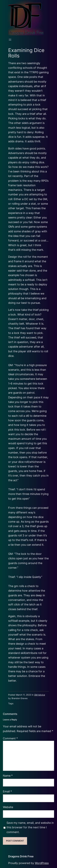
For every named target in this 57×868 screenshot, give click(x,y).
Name (8, 776)
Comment (10, 738)
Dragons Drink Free (21, 856)
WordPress (42, 863)
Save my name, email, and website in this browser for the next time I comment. (30, 827)
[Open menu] (10, 40)
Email (7, 791)
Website (8, 807)
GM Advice (40, 695)
